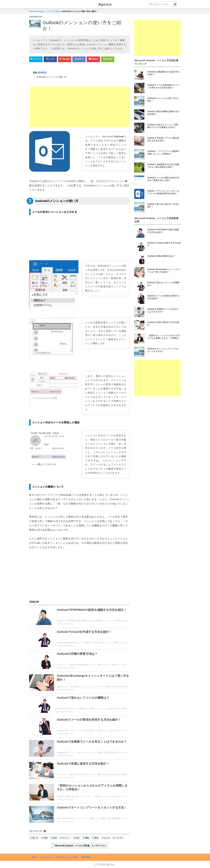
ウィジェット (46, 857)
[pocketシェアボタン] (93, 59)
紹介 (76, 838)
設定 (54, 838)
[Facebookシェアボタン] (50, 59)
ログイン (65, 838)
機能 (86, 838)
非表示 (42, 73)
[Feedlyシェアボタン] (108, 59)
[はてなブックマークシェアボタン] (79, 59)
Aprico (105, 4)
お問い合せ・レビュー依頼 (66, 857)
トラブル (118, 838)
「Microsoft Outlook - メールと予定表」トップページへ (79, 846)
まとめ (106, 838)
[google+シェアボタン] (65, 59)
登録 (45, 838)
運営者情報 (86, 857)
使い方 (34, 838)
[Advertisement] (79, 107)
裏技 (95, 838)
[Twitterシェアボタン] (36, 59)
